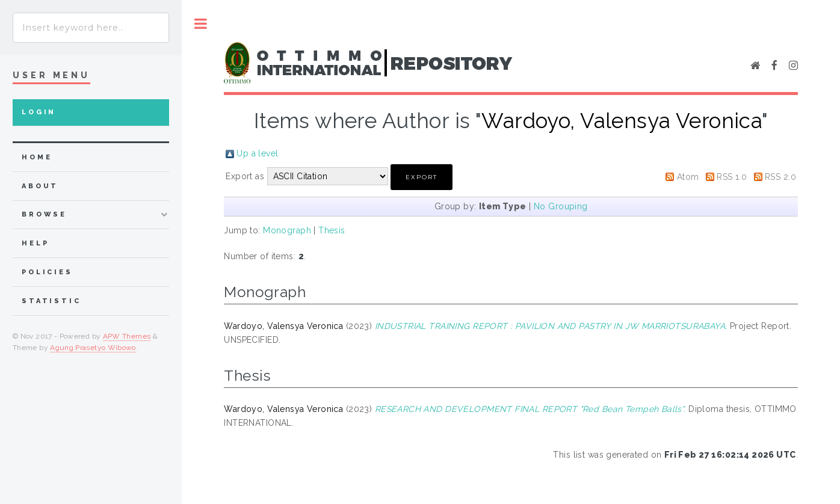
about (40, 186)
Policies (47, 272)
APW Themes (127, 336)
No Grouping (561, 206)
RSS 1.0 (732, 177)
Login (39, 112)
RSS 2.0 (780, 177)
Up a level (257, 153)
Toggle (201, 24)
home (37, 157)
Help (35, 243)
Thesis (332, 230)
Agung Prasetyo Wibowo (93, 348)
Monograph (287, 230)
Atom (688, 177)
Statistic (51, 301)
